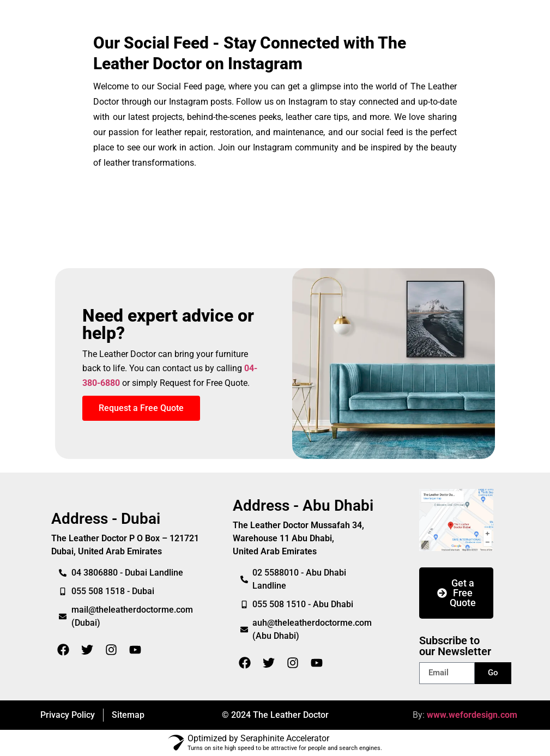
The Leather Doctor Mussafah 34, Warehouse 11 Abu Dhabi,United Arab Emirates (298, 538)
